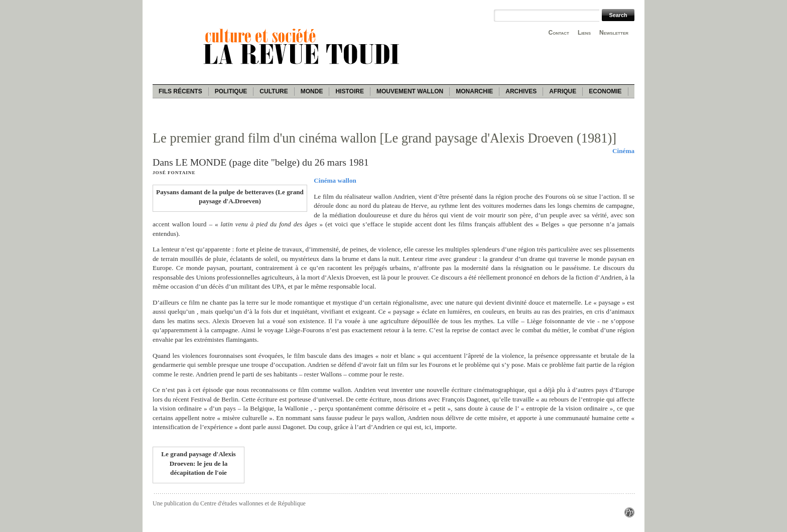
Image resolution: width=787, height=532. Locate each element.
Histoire (349, 91)
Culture (274, 91)
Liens (584, 33)
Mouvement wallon (410, 91)
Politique (231, 91)
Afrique (563, 91)
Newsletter (614, 33)
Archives (521, 91)
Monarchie (474, 91)
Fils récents (180, 91)
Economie (605, 91)
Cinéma (623, 151)
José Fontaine (174, 173)
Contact (559, 33)
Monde (312, 91)
